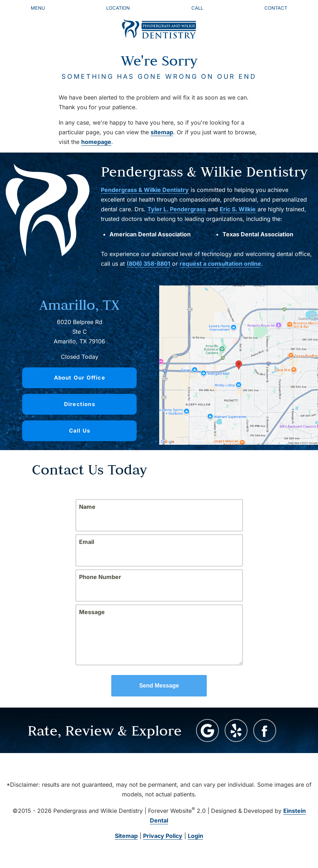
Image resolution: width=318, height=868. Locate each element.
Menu (38, 8)
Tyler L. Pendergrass (177, 209)
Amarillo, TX (79, 305)
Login (195, 836)
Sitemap (126, 836)
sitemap (162, 132)
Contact (276, 8)
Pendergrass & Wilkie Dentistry (145, 190)
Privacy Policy (163, 836)
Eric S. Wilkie (238, 209)
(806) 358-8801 (148, 264)
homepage (96, 142)
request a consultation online (220, 264)
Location (118, 8)
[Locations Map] (239, 365)
